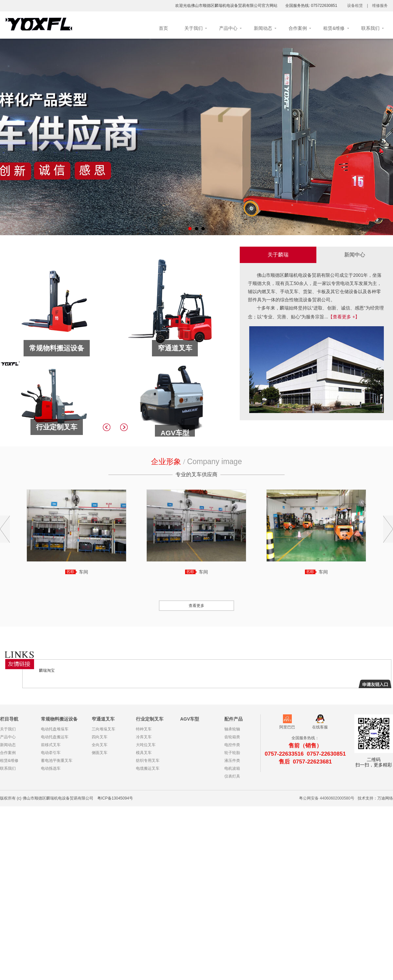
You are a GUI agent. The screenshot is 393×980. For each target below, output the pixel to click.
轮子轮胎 (232, 753)
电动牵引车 (51, 753)
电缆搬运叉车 (148, 768)
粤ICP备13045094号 (115, 798)
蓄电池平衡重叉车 (57, 761)
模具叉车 (144, 753)
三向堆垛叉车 (103, 729)
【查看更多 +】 (344, 317)
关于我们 (194, 28)
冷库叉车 (144, 737)
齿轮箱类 (232, 737)
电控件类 (232, 745)
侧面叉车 (100, 753)
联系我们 (370, 28)
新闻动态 (263, 28)
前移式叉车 (51, 745)
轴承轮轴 (232, 729)
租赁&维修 (334, 28)
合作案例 (298, 28)
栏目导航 (9, 719)
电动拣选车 (51, 768)
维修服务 (380, 6)
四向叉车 (100, 737)
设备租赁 (355, 6)
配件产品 (234, 719)
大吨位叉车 (146, 745)
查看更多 (196, 606)
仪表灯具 (232, 776)
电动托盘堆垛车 (55, 729)
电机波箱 (232, 768)
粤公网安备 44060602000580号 (327, 798)
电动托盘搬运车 (55, 737)
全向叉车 (100, 745)
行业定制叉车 (150, 719)
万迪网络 (385, 798)
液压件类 (232, 761)
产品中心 (228, 28)
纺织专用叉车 (148, 761)
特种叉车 (144, 729)
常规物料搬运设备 (59, 719)
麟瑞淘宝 (47, 670)
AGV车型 (190, 719)
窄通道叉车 (103, 719)
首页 (163, 28)
